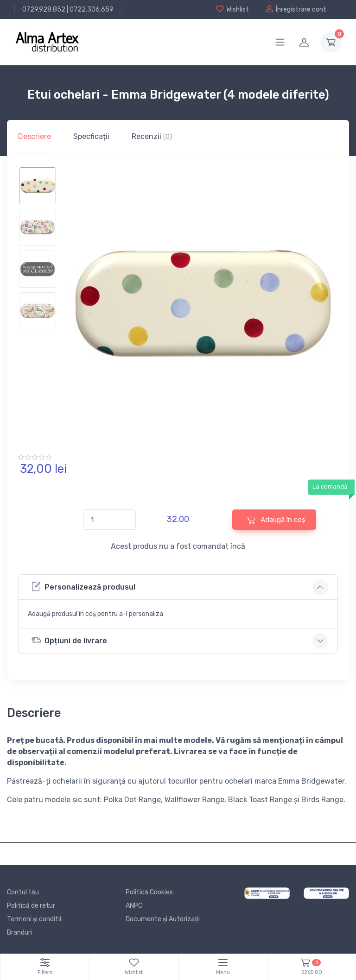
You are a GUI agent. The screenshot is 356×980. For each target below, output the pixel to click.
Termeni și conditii (34, 919)
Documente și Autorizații (163, 919)
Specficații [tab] (91, 136)
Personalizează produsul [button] (83, 587)
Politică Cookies (149, 892)
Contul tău (23, 892)
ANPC (134, 906)
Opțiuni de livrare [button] (69, 640)
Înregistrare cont (296, 9)
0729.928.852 (44, 9)
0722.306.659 (92, 9)
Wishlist (232, 9)
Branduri (19, 933)
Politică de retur (31, 906)
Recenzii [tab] (152, 136)
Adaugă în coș (276, 520)
